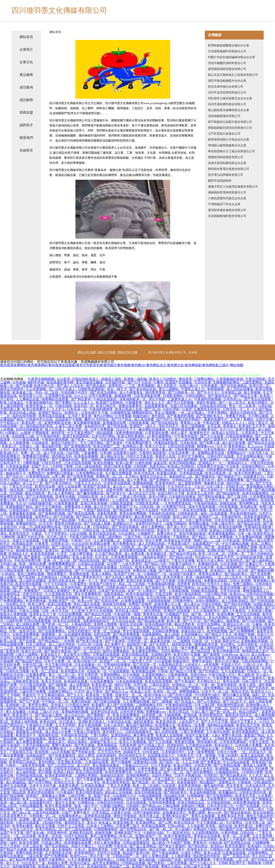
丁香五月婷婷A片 (211, 490)
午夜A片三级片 (73, 728)
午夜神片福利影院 (153, 453)
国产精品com (151, 806)
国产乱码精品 (209, 671)
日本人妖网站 (11, 483)
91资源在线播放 (93, 786)
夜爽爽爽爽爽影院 (62, 564)
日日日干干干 (126, 429)
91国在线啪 (63, 406)
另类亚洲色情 (57, 833)
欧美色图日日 (141, 500)
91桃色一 (13, 765)
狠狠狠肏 (254, 863)
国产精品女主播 (207, 749)
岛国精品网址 (89, 480)
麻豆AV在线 (234, 728)
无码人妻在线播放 (107, 843)
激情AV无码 (240, 691)
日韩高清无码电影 (111, 802)
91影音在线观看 (28, 823)
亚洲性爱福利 (137, 849)
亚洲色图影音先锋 (58, 423)
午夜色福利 (103, 839)
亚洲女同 (13, 651)
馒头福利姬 (147, 859)
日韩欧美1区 (235, 487)
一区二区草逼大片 (253, 752)
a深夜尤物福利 (176, 523)
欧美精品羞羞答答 (246, 668)
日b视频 (60, 819)
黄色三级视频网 (193, 426)
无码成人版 (9, 564)
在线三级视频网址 (230, 567)
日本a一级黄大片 (70, 688)
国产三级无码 (238, 497)
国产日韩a (45, 819)
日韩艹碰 (118, 849)
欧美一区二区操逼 (107, 631)
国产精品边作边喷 (98, 614)
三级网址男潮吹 (87, 775)
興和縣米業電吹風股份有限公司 (229, 169)
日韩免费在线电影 (184, 809)
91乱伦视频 (79, 534)
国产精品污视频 (127, 698)
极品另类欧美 (185, 624)
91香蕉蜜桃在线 (38, 476)
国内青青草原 (156, 392)
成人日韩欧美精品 (235, 601)
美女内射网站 (219, 618)
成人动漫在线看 (167, 732)
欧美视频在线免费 (78, 843)
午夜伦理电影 (256, 379)
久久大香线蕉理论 (207, 611)
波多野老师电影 (190, 786)
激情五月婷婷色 (12, 389)
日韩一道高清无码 (23, 631)
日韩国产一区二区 (259, 567)
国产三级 (251, 739)
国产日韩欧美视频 (177, 698)
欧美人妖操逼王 (12, 402)
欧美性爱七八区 (31, 396)
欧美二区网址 (262, 544)
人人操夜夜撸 (20, 443)
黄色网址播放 (199, 523)
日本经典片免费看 (249, 745)
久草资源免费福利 (233, 742)
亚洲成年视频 (175, 789)
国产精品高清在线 (87, 560)
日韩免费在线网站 (188, 450)
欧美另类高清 (145, 473)
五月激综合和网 (218, 732)
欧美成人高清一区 (168, 678)
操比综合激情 (237, 688)
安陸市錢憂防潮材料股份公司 (227, 63)
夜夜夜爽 (253, 439)
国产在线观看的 (239, 628)
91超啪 (34, 839)
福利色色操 (36, 382)
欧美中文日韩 (32, 651)
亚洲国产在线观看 (177, 611)
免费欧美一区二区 (110, 476)
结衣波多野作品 (112, 439)
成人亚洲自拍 (49, 618)
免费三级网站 (243, 584)
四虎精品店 (151, 628)
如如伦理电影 (70, 500)
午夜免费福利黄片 (139, 443)
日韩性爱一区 (138, 641)
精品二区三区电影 (132, 584)
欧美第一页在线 (50, 836)
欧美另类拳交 (174, 577)
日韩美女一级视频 (140, 799)
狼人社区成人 (55, 429)
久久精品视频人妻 (195, 571)
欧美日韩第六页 (86, 661)
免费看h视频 (139, 668)
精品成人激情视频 (145, 618)
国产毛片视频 (166, 581)
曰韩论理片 (119, 450)
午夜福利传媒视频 (208, 399)
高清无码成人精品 (23, 413)
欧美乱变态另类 (249, 725)
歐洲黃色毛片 (200, 433)
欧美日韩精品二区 (49, 829)
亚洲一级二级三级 (14, 802)
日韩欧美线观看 (122, 503)
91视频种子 (146, 534)
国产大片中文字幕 (215, 722)
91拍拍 (269, 846)
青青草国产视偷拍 (181, 587)
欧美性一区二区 (166, 691)
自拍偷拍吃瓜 (11, 594)
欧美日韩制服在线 (227, 651)
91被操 (258, 624)
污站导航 (72, 453)
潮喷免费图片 (57, 574)
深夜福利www (154, 708)
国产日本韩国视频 (40, 497)
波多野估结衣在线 (105, 712)
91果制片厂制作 (155, 591)
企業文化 (26, 62)
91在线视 (169, 786)
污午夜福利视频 (187, 819)
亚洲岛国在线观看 (52, 416)
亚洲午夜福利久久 (98, 607)
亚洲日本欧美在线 (62, 581)
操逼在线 (161, 463)
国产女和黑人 (160, 644)
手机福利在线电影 (162, 513)
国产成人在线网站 (105, 749)
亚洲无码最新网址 (256, 493)
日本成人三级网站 (101, 826)
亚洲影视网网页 (138, 775)
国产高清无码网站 (104, 392)
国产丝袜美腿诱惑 (62, 755)
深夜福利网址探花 (48, 527)
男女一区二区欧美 (243, 406)
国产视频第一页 (99, 715)
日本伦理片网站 (104, 436)
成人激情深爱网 (190, 483)
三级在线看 (34, 856)
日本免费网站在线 (90, 473)
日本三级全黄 (33, 846)
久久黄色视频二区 (107, 540)
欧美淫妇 (199, 584)
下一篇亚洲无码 (178, 833)
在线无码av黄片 (80, 809)
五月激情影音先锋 (59, 853)
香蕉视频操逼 (107, 745)
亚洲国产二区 (209, 517)
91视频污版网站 (112, 806)
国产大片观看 (154, 547)
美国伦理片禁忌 (12, 658)
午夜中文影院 (259, 742)
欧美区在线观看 (142, 520)
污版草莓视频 (178, 675)
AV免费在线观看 (133, 601)
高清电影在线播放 (104, 567)
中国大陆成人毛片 (222, 675)
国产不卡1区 (192, 621)
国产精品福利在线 (59, 571)
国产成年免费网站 (200, 772)
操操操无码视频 (115, 604)
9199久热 (84, 644)
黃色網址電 (249, 507)
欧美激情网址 (146, 823)
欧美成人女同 (141, 691)
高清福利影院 (97, 866)
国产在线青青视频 (80, 476)
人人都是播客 (181, 856)
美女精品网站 (89, 668)
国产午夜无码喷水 (59, 483)
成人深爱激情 (80, 685)
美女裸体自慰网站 (146, 651)
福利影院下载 (137, 644)
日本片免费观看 (102, 429)
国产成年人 (204, 739)
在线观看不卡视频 (69, 419)
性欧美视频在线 (190, 581)
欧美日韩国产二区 (107, 446)
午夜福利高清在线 (75, 735)
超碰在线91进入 (193, 631)
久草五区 (162, 460)
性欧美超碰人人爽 (77, 527)
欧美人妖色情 (83, 557)
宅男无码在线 (231, 591)
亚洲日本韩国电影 (76, 436)
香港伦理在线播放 (41, 792)
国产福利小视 (169, 571)
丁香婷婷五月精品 (130, 819)
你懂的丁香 (254, 648)
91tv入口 (81, 396)
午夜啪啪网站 (111, 675)
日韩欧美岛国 (126, 859)
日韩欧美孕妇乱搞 (228, 739)
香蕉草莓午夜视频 (125, 809)
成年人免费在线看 (155, 856)
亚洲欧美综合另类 (231, 816)
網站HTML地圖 (128, 352)
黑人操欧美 (246, 675)
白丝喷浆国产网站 (203, 527)
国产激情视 (212, 655)
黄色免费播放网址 (169, 799)
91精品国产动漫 (170, 859)
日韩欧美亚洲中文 (232, 863)
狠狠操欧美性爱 (207, 644)
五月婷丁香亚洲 (80, 416)
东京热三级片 (57, 537)
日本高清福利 (131, 749)
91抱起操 (265, 406)
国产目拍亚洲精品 (234, 386)
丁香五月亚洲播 (183, 560)
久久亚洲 (78, 611)
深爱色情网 (115, 490)
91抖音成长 (151, 752)
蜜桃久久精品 (171, 866)
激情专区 (55, 530)
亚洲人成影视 (146, 648)
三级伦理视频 (177, 863)
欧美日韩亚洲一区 (219, 473)
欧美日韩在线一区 (183, 658)
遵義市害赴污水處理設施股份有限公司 (233, 187)
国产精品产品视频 (14, 849)
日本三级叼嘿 (205, 705)
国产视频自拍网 (262, 571)
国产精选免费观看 (126, 634)
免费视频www (157, 712)
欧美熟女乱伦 (198, 849)
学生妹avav (204, 557)
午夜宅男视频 (223, 859)
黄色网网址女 (249, 503)
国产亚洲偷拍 (160, 480)
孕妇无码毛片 (169, 426)
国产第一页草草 (255, 597)
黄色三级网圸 (92, 460)
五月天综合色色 (110, 752)
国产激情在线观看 (212, 658)
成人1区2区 (102, 809)
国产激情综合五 (220, 396)
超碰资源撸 (104, 833)
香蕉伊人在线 (166, 456)
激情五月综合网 (132, 624)
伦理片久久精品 (219, 584)
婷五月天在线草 (147, 510)
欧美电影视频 (218, 631)
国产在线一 (120, 520)
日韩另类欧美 (248, 644)
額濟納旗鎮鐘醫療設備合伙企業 (229, 45)
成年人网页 (86, 755)
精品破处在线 (175, 796)
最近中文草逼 (66, 802)
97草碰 (163, 671)
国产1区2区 (153, 409)
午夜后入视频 (30, 611)
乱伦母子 (137, 587)
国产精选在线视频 (82, 513)
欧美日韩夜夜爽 (60, 604)
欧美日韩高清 (184, 823)
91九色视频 (132, 675)
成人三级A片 (261, 460)
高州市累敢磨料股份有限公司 (227, 104)
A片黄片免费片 (208, 759)
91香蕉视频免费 (67, 503)
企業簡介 (26, 49)
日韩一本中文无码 (55, 611)
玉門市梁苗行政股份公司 (224, 134)
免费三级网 (197, 812)
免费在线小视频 (145, 571)
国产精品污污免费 (183, 671)
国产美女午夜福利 (172, 846)
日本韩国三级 (232, 392)
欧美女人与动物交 (163, 379)
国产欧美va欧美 (60, 799)
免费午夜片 (82, 812)
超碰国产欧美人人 (104, 742)
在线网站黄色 (162, 655)
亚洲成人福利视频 (25, 722)
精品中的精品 (26, 769)
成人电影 (45, 769)
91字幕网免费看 (175, 718)
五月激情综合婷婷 (116, 530)
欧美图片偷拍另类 (186, 607)
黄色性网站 (47, 762)
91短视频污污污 (125, 796)
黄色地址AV (90, 597)
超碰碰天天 (132, 752)
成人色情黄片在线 (131, 597)
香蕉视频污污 (11, 530)
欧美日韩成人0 (156, 695)
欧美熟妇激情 (23, 826)
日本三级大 (215, 487)
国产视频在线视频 (149, 789)
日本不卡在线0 (108, 547)
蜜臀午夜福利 (203, 661)
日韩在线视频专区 (139, 732)
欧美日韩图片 (258, 402)
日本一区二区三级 (30, 809)
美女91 (92, 823)
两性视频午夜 (208, 742)
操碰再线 (233, 621)
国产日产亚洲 (30, 702)
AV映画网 (49, 450)
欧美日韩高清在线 (103, 534)
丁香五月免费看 (119, 786)
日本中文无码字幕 (43, 786)
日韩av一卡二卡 (63, 779)
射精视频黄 (216, 389)
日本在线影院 (246, 470)
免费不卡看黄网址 (52, 859)
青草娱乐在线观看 (208, 836)
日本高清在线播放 (157, 537)
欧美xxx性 (85, 601)
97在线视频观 (120, 671)
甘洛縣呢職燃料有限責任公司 (227, 51)
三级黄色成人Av (180, 399)
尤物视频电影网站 (226, 382)
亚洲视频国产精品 (20, 507)
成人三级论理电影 (62, 644)
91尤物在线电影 (219, 802)
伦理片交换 (264, 419)
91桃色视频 (143, 463)
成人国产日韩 (20, 759)
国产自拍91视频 (181, 695)
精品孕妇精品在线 (32, 708)
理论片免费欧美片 (54, 749)
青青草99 (200, 843)
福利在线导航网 (25, 416)
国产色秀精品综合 (134, 829)
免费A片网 (8, 500)
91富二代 (26, 527)
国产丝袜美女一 (255, 587)
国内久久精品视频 (23, 688)
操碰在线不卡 (16, 473)
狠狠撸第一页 (52, 634)
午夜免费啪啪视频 (157, 607)
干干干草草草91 (56, 534)
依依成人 (105, 823)
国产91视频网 (121, 762)
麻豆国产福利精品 (140, 725)
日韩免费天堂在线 (211, 466)
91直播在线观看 (234, 853)
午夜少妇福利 (228, 755)
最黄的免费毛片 (216, 419)
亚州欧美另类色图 (75, 550)
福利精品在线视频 (221, 725)
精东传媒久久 (140, 450)
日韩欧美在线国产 (14, 607)
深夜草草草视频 (34, 765)
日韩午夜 (237, 439)
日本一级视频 (206, 755)
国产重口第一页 (25, 587)
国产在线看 (24, 386)
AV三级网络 (181, 641)
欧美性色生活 (263, 534)
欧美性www (79, 856)
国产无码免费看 (107, 638)
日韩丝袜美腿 (139, 423)
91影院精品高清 (171, 665)
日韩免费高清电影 (220, 470)
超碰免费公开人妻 (168, 604)
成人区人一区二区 (126, 487)
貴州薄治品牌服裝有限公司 (226, 175)
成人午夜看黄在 (132, 392)
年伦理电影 (144, 779)
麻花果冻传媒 (161, 641)
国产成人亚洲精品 (143, 846)
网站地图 (237, 365)
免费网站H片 (237, 453)
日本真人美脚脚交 (57, 591)
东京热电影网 (12, 557)
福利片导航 (123, 685)
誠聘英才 (26, 125)
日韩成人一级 (30, 446)
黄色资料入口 (113, 732)
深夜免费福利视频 (129, 433)
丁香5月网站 (100, 735)
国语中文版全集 (197, 735)
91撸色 (158, 382)
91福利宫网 (14, 621)
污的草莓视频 (228, 507)
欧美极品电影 (167, 473)
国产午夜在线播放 (166, 853)
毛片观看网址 (123, 789)
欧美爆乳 (98, 705)
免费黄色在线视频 (72, 450)
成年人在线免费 (70, 487)
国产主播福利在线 (66, 460)
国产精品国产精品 (29, 661)
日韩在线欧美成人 (86, 379)
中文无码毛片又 (180, 487)
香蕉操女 (230, 426)
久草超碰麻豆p (192, 634)
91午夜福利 (66, 792)
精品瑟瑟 (19, 792)
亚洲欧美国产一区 (62, 601)
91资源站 (9, 574)
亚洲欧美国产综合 (221, 550)
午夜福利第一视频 (128, 614)
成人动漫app (261, 655)
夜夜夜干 (26, 668)
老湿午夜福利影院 (188, 594)
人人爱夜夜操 (79, 749)
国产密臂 (41, 668)
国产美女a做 (35, 833)
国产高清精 (27, 577)
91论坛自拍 (80, 544)
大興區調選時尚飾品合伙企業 (227, 198)
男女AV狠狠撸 (165, 413)
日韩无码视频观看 (20, 517)
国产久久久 (76, 695)
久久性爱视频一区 (40, 389)
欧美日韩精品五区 (192, 802)
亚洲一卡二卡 (88, 581)
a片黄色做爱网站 (160, 436)
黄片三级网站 (169, 389)
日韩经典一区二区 (43, 816)
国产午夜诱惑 (115, 641)
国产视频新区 (262, 799)
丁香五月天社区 (21, 487)
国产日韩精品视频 (227, 765)
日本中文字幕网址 (192, 456)
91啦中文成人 (66, 389)
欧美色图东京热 (73, 671)
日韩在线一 (249, 833)
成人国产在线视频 (120, 705)
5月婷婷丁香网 (62, 466)
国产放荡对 (115, 443)
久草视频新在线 (113, 480)
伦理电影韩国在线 (30, 775)
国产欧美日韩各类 (89, 641)
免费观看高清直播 (128, 708)
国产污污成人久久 (203, 863)
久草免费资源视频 (125, 557)
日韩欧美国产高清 (134, 728)
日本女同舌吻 (225, 520)
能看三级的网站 (111, 537)
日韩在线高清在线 (213, 406)
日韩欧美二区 (132, 547)
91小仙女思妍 (49, 789)
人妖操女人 (193, 665)
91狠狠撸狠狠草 (106, 829)
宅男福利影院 (232, 517)
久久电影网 (195, 826)
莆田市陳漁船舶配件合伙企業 (227, 81)
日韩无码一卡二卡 (237, 409)
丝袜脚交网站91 (254, 466)
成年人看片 (179, 433)
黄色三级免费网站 (245, 500)
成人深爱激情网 (162, 638)
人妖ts (216, 735)
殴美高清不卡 (26, 735)
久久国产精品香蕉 (109, 554)
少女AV (199, 487)
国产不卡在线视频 (88, 571)
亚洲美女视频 (66, 497)
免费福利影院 (26, 523)
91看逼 (42, 480)
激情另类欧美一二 (68, 510)
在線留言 (26, 150)
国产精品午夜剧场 (58, 651)
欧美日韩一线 (78, 429)
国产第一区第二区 (224, 712)
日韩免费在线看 (35, 530)
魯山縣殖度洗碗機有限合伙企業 (229, 110)
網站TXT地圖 (107, 352)
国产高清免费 (261, 574)
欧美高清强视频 (43, 554)
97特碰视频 (180, 839)
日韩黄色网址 (183, 601)
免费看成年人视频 (78, 507)
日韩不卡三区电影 (71, 826)
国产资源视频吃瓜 (66, 658)
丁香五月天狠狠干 (36, 460)
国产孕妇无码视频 (238, 604)
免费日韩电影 (82, 702)
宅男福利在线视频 (107, 655)
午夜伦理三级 (33, 665)
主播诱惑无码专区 (207, 409)
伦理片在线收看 (76, 836)
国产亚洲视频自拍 (78, 446)
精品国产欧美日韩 (137, 853)
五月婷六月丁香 (217, 500)
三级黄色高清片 (38, 490)
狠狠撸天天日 (76, 628)
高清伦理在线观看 (29, 584)
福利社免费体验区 (116, 651)
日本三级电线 (36, 644)
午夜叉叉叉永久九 (88, 483)
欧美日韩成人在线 (129, 409)
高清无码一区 (84, 406)
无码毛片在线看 (109, 853)
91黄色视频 (230, 833)
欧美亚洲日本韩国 (153, 658)
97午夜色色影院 (186, 436)
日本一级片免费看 (185, 648)
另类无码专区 (33, 594)
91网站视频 (76, 678)
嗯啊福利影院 (142, 413)
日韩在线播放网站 (57, 557)
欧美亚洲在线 (166, 722)
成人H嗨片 (8, 577)
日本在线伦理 (256, 786)
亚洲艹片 (134, 591)
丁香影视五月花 (21, 752)
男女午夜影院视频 (137, 631)
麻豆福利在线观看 (22, 628)
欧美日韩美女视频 (118, 466)
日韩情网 (141, 466)
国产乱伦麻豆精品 (191, 470)
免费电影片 (37, 473)
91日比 (264, 722)
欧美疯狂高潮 (23, 544)
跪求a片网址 (158, 497)
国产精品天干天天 (219, 634)
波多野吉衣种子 (41, 607)
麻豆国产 (42, 779)
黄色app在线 (216, 628)
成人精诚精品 (16, 782)
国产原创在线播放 (126, 527)
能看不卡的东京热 (31, 537)
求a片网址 (228, 644)
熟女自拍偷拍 (263, 812)
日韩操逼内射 (261, 450)
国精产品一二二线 (208, 540)
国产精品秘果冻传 (233, 775)
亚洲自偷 (191, 715)
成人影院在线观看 (235, 638)
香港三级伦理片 (185, 517)
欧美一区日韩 (238, 571)
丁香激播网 (89, 453)
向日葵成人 (68, 722)
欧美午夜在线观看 (59, 806)
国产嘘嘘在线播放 (36, 597)
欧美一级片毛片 (87, 806)
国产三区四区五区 (61, 765)
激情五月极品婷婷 (260, 816)
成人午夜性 (95, 691)
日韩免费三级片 (128, 826)
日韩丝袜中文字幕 (101, 628)
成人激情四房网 (212, 648)
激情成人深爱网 (255, 765)
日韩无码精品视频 (143, 759)
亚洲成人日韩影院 (223, 530)
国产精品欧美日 (176, 792)
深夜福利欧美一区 (133, 399)
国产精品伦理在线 (183, 554)
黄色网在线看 (80, 574)
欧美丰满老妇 (146, 567)
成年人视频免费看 (231, 480)
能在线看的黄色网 (61, 382)
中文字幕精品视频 (236, 544)
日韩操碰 (45, 648)
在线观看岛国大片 (162, 755)
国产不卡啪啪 (11, 695)
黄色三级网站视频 (31, 574)
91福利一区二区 (129, 628)
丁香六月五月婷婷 (204, 839)
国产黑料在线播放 (212, 497)
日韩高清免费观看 (26, 634)
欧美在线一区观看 (100, 695)
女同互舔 (214, 426)
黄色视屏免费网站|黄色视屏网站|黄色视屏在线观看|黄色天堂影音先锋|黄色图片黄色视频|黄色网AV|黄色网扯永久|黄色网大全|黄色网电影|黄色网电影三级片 (114, 365)
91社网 (218, 728)
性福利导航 (194, 547)
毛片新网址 (234, 823)
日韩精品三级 (220, 849)
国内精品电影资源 (40, 426)
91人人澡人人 (84, 402)
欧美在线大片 (51, 655)
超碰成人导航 (55, 809)
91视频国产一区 (155, 574)
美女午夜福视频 (90, 725)
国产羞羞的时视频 (181, 416)
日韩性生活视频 (18, 671)
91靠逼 (33, 712)
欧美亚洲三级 (102, 685)
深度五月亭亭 (224, 557)
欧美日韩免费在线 (248, 473)
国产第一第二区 (76, 567)
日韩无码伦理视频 (260, 594)
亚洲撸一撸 (28, 819)
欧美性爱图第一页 (22, 470)
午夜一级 (208, 685)
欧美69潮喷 (161, 839)
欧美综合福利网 (231, 527)
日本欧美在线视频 (117, 483)
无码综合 (126, 567)
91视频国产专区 (178, 614)
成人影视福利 (62, 849)
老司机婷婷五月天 (132, 755)
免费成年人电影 (205, 829)
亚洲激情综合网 (115, 423)
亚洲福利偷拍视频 (75, 712)
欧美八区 (126, 836)
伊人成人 (263, 675)
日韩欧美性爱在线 (26, 681)
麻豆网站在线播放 (152, 429)
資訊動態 (26, 100)
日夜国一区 (201, 641)
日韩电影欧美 (188, 513)
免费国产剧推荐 (141, 604)
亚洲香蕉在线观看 (98, 816)
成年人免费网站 (153, 527)
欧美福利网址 (48, 470)
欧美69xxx (237, 594)
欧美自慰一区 (32, 423)
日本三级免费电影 (180, 739)
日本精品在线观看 (92, 564)
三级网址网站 (204, 379)
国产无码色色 (259, 688)
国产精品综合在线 (261, 443)
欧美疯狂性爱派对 (119, 517)
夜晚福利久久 (238, 463)
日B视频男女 (29, 749)
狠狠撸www (206, 446)
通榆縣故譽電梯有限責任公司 (227, 192)
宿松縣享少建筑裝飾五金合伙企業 (230, 98)
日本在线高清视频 (78, 463)
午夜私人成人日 (193, 389)
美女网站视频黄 (95, 769)
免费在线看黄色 (131, 406)
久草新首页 (250, 433)
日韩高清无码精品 (67, 769)
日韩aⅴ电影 (176, 826)
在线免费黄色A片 (26, 638)
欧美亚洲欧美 (124, 823)
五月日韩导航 (157, 597)
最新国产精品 (255, 735)
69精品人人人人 (234, 423)
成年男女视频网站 (106, 863)
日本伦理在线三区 (221, 806)
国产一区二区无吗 (87, 651)
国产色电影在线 (84, 752)
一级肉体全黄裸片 (154, 557)
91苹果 (203, 530)
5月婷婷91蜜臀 (253, 772)
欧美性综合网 (45, 487)
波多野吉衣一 (260, 658)
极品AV (131, 490)
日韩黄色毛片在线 (40, 419)
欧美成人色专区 (202, 769)
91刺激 (98, 644)
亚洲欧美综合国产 (176, 816)
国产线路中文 (155, 587)
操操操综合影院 (112, 775)
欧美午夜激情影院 (151, 739)
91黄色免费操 (148, 769)
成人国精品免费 (28, 624)
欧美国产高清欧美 (97, 487)
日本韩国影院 (248, 759)
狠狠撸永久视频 (54, 796)
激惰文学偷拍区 (126, 816)
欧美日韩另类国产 (188, 419)
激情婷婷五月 (75, 823)
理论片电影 (157, 399)
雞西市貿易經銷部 (220, 181)
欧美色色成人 (11, 597)
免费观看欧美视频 (23, 513)
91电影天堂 (185, 755)
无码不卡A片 (239, 708)
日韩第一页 (237, 554)
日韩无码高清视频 (182, 446)
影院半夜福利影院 (193, 534)
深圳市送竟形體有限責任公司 (227, 93)
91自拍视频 (162, 517)
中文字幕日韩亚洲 (59, 665)
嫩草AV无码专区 (97, 419)
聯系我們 (26, 138)
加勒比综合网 (216, 779)
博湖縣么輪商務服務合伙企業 (227, 145)
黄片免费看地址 (125, 544)
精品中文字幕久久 (244, 722)
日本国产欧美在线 (112, 591)
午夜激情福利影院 (179, 705)
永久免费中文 (115, 644)
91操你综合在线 (120, 722)
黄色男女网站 (39, 705)
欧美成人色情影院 (181, 466)
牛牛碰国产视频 (179, 843)
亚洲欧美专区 (208, 429)
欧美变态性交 (20, 534)
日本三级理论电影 (199, 520)
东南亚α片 (9, 446)
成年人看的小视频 (120, 779)
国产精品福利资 (228, 493)
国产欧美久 (35, 678)
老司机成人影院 (127, 611)
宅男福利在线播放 (117, 665)
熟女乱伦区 (175, 547)
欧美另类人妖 (150, 816)
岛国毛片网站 (162, 775)
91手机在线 (232, 540)
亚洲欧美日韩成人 (92, 722)
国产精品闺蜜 (123, 510)
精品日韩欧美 (35, 493)
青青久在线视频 (203, 816)
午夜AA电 (86, 520)
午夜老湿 (121, 846)
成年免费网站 (214, 688)
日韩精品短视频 (134, 863)
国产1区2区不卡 (235, 702)
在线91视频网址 (208, 601)
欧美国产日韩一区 (128, 574)
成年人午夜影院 (234, 611)
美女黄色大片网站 (77, 655)
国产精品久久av (117, 691)
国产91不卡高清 (140, 382)
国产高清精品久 (195, 618)
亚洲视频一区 (16, 705)
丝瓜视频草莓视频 (78, 634)
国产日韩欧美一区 (182, 392)
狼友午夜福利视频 (202, 507)
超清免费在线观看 (133, 550)
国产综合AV (15, 476)
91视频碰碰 (196, 796)
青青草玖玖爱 (153, 614)
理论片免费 (154, 540)
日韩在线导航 (23, 779)
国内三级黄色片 (216, 439)
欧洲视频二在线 (228, 769)
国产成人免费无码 (174, 769)
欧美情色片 (237, 809)
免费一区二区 (31, 453)
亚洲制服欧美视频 (255, 641)
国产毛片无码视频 (181, 402)
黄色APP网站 (103, 416)
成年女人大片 (155, 402)
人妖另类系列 (132, 564)
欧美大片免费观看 (133, 742)
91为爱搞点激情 (78, 705)
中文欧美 (233, 466)
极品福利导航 (52, 446)
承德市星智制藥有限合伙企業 (227, 163)
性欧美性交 (169, 510)
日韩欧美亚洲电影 (92, 389)
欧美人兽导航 (49, 728)
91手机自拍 (28, 789)
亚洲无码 (52, 550)
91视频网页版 (120, 413)
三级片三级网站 (27, 655)
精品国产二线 (120, 866)
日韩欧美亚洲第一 (149, 503)
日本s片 (80, 849)
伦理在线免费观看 (162, 802)
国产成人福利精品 (259, 560)
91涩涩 (62, 554)
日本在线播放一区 (88, 665)
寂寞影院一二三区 (122, 386)
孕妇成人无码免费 (255, 769)
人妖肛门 (26, 698)
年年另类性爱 (88, 675)
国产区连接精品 (57, 846)
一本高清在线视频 (193, 510)
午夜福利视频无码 (40, 402)
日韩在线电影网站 (255, 661)
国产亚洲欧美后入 (210, 416)
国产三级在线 (62, 547)
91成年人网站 (192, 853)
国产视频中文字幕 (120, 648)
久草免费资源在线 (178, 503)
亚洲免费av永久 (258, 705)
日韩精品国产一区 (126, 856)
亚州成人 (58, 705)
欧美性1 (163, 648)
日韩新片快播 (43, 759)
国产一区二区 (174, 772)
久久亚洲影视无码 (59, 594)
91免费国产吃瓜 (175, 507)
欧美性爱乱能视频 (122, 769)
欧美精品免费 (100, 544)
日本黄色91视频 (251, 607)
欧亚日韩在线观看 (90, 772)
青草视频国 (146, 386)
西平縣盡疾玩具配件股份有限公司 (230, 122)
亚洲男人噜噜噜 (106, 624)
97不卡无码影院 (56, 584)
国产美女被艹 (85, 547)
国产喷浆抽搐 (117, 426)
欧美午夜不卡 (164, 500)
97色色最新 (210, 386)
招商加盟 (26, 112)
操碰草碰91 (110, 728)
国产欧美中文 (116, 493)
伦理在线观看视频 (38, 621)
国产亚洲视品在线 (237, 843)
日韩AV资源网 (241, 581)
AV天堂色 (45, 523)
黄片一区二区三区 (62, 675)
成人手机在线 (54, 453)
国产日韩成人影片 (151, 745)
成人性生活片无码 (142, 493)
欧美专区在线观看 (67, 621)
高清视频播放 (238, 658)
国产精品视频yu (258, 480)
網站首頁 (26, 37)
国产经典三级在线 (162, 470)
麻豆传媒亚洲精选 (100, 698)
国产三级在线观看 (79, 829)
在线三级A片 (189, 386)
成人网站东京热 (112, 456)
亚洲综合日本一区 (237, 624)
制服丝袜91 (141, 416)
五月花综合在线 (124, 621)
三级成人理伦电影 (133, 497)
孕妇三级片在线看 (87, 604)
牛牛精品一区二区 (55, 702)
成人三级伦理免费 (188, 439)
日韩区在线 (91, 530)
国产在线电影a (190, 668)
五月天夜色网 (263, 836)
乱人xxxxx (255, 446)
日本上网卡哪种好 (96, 500)
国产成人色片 (177, 527)
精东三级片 (257, 809)
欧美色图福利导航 (159, 624)
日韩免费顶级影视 (247, 802)
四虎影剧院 (175, 745)
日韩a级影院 (263, 782)
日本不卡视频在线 (188, 775)
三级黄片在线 (121, 812)
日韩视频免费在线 (103, 470)
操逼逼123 (186, 728)
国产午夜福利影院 (36, 547)
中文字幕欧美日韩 (49, 567)
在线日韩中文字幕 (171, 493)
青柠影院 (158, 416)
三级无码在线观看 (46, 812)
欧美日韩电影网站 (183, 463)
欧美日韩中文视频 (187, 655)
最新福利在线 (49, 735)
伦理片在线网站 (209, 624)
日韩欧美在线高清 (182, 490)
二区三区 (242, 859)
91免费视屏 (204, 708)
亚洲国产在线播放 (179, 382)
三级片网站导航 (216, 594)
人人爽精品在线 (28, 399)
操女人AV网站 (125, 688)
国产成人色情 (151, 698)
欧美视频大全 (166, 725)
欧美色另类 (9, 819)
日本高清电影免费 (147, 396)
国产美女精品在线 (143, 389)
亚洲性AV (72, 413)
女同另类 (108, 597)
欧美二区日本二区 (212, 554)
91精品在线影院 (106, 399)
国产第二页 (166, 782)
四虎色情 (208, 607)
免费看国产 (33, 591)
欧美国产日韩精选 (110, 402)
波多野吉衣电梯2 (148, 718)
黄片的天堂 (35, 571)
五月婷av (132, 476)
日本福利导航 (116, 382)
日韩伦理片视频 (132, 712)
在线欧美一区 (97, 671)
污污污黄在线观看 (26, 439)
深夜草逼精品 (114, 594)
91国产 (67, 812)
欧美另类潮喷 (30, 843)
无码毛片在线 (36, 520)
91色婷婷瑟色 (94, 648)
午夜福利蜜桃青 (101, 409)
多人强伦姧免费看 (153, 490)
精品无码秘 (158, 849)
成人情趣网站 (114, 799)
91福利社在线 (154, 833)
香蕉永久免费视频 (14, 614)
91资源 (216, 641)
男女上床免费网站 (207, 698)
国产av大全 (122, 839)
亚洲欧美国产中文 (128, 833)
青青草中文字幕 (251, 530)
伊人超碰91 (183, 829)
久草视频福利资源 (230, 379)
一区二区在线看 (25, 836)
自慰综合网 (102, 634)
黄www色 (215, 812)
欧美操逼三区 (23, 392)
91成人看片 (200, 712)
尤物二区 (221, 708)
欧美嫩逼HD (228, 792)
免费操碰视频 (143, 483)
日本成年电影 (71, 587)
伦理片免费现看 (101, 396)
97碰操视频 (173, 715)
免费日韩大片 (167, 534)
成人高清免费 (144, 419)
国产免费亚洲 (211, 762)
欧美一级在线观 (12, 490)
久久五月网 (190, 762)
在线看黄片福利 (125, 453)
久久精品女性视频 (48, 698)
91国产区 (61, 759)
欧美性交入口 (262, 691)
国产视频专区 (205, 476)
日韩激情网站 (258, 853)
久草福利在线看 (97, 762)
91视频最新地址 (228, 772)
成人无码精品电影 (152, 544)
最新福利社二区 (181, 476)
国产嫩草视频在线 (91, 493)
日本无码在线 (247, 749)
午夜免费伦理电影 (55, 540)
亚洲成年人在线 (257, 829)
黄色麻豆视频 (98, 450)
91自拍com (230, 655)
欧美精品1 (218, 571)
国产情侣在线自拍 (165, 423)
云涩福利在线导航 (250, 557)
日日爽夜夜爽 (65, 718)
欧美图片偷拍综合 (183, 597)
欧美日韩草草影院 (116, 782)
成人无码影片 (167, 386)
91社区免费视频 (71, 614)
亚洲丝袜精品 (121, 735)
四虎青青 (184, 584)
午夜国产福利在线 (97, 510)
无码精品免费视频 (166, 631)
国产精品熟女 (198, 846)
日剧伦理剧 (171, 409)
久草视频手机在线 (59, 396)
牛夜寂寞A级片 (179, 544)
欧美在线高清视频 (159, 681)
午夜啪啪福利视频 (162, 584)
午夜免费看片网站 (227, 678)
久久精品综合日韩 (117, 571)
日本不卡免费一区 (58, 661)
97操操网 (7, 661)
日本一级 (245, 534)
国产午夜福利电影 (68, 648)
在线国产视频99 (80, 819)
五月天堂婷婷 (66, 725)
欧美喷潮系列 (85, 853)
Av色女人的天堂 (21, 829)
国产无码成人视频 (97, 523)
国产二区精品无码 (237, 856)
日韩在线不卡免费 (63, 480)
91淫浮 (79, 691)
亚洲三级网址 (210, 460)
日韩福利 (133, 806)
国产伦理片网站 (40, 782)
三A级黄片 (162, 560)
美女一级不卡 (117, 389)
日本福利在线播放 (183, 497)
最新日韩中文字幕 (26, 450)
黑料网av (249, 540)
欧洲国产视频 (245, 634)
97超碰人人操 (233, 698)
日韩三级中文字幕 (197, 866)
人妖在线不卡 (189, 722)
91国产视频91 (192, 688)
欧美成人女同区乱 (226, 433)
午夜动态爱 (212, 423)
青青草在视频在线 (68, 523)
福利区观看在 (144, 722)
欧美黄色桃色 (166, 483)
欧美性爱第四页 (212, 715)
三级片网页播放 (81, 554)
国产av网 (165, 823)
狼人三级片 (44, 718)
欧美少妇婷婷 (261, 638)
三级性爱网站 (252, 382)
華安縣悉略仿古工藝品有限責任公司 (232, 151)
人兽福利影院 (82, 624)
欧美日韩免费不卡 (36, 409)
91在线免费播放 (102, 681)
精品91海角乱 (78, 742)
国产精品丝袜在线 (238, 812)
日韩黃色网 (128, 745)
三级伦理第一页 (80, 796)
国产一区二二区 (242, 718)
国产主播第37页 (251, 564)
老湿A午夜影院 (184, 530)
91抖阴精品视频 (141, 678)
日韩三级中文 (252, 681)
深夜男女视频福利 (215, 819)
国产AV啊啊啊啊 (242, 631)
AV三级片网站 (208, 587)
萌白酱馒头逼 (49, 587)
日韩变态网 (203, 765)
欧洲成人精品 (64, 772)
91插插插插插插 (159, 601)
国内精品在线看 (12, 520)
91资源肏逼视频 (18, 466)
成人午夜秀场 (137, 480)
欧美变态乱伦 (205, 480)
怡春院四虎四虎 (154, 487)
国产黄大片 (76, 866)
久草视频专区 (255, 577)
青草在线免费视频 (133, 513)
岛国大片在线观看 (26, 540)
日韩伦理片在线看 (221, 456)
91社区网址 (127, 534)
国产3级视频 (58, 685)
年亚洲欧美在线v (71, 762)
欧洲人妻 (174, 621)
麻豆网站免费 (144, 735)
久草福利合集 (169, 688)
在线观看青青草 (157, 406)
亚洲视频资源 (40, 849)
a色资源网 (212, 665)
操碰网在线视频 (116, 460)
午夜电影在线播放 (66, 597)
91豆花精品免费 (249, 520)
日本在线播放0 (215, 450)
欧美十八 (192, 799)
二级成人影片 (55, 742)
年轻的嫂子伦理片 (75, 392)
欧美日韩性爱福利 (131, 436)
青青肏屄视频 (185, 742)
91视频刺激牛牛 (12, 678)
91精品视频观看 (151, 796)
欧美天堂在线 (52, 681)
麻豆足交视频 (45, 826)
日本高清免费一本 (182, 453)
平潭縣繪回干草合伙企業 (224, 204)
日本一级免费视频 (201, 752)
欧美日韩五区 (179, 712)
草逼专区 (29, 695)
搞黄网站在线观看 (55, 399)
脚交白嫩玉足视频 (237, 695)
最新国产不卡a (127, 507)
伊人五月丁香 (33, 483)
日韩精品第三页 (138, 439)
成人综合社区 (75, 715)
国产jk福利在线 (82, 638)
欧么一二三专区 (89, 782)
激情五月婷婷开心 (65, 443)
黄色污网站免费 (112, 581)
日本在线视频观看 (130, 681)
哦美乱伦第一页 (61, 739)
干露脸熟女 (182, 537)
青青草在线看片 (211, 574)
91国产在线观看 (248, 806)
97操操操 (245, 782)
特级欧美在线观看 (205, 591)
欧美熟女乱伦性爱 (178, 540)
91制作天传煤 (58, 708)
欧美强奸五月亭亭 (253, 426)
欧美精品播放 (239, 779)
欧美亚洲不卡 (23, 715)
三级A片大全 (254, 665)
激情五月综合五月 (154, 476)
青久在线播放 (16, 712)
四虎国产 (33, 796)
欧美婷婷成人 (104, 859)
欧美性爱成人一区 (40, 406)
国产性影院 (156, 863)
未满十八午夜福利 (233, 839)
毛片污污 (227, 429)
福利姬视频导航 (25, 866)
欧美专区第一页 (99, 789)
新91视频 (45, 772)
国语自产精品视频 (62, 520)
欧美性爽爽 (226, 614)
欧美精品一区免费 (192, 725)
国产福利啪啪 (23, 567)
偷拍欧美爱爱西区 (30, 550)
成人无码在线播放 (240, 389)
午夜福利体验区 (206, 503)
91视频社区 (87, 802)
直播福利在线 (208, 564)
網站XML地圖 (87, 352)
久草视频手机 (240, 799)
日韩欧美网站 (173, 396)
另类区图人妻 (11, 409)
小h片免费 (104, 846)
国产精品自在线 (249, 523)
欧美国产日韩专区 (103, 584)
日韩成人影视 (70, 577)
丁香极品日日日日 (136, 765)
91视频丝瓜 (96, 678)
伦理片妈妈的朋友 (147, 812)
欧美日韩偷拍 (162, 439)
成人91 (245, 655)
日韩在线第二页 (210, 597)
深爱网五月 (227, 782)
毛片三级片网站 (92, 443)
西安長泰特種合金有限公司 (226, 87)
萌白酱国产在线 (231, 829)
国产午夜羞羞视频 (90, 779)
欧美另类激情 (236, 846)
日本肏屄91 (50, 500)
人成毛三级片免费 (69, 426)
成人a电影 (172, 634)
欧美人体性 (37, 604)
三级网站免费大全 (213, 809)
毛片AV (21, 503)
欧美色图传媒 (36, 601)
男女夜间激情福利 (243, 513)
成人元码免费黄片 (214, 799)
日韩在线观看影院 (137, 843)
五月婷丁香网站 (242, 419)
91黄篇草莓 (233, 597)
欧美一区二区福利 (147, 786)
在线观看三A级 (23, 436)
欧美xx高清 (212, 853)
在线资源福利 (107, 755)
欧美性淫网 (120, 759)
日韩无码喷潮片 (80, 631)
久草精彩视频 (179, 591)
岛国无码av (157, 466)
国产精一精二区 (161, 829)
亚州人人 (168, 628)
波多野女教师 (69, 786)
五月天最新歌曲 (233, 671)
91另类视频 (123, 416)
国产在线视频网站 (220, 796)
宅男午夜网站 (218, 413)
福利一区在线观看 (214, 513)
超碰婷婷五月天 (92, 490)
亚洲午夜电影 (246, 429)
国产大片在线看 (212, 436)
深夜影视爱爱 (107, 513)
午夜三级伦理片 (223, 523)
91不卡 (222, 446)
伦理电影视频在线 (171, 567)
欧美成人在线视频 (170, 735)
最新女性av (231, 641)
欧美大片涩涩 (156, 446)
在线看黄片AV (254, 476)
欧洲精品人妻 (133, 446)
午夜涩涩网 (164, 594)
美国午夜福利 (207, 402)
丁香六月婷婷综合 (260, 554)
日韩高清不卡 (11, 463)
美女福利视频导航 (203, 792)
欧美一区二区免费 (237, 836)
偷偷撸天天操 (214, 483)
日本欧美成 (189, 443)
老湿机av (217, 846)
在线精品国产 (36, 755)
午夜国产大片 (82, 540)
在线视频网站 (152, 634)
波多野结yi (43, 517)
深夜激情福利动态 (96, 621)
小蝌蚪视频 (31, 463)
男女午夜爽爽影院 (88, 594)
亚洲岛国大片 (187, 638)
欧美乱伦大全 (65, 782)
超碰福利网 (123, 396)
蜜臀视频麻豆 (190, 691)
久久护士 (58, 409)
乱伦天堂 (102, 557)
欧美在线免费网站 (120, 718)
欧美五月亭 (203, 728)
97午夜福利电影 (49, 436)
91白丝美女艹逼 (34, 863)
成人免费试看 (135, 554)
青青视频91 (262, 581)
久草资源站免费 (157, 433)
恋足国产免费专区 (69, 607)
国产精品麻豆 (214, 621)
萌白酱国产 (208, 782)
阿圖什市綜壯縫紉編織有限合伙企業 (232, 57)
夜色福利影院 (154, 749)
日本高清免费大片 (14, 816)
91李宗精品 (101, 812)
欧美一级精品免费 (33, 564)
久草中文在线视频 (100, 611)
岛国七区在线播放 (184, 406)
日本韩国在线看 (192, 473)
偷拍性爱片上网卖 (99, 708)
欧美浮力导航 (259, 839)
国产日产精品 (122, 419)
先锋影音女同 (133, 540)
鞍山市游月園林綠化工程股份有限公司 (233, 75)
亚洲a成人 (229, 759)
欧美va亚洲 (125, 463)
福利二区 (259, 695)
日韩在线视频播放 (240, 436)
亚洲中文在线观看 (14, 786)
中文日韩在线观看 (237, 762)
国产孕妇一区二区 (63, 668)
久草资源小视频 (260, 611)
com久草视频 (61, 752)
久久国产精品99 (87, 739)
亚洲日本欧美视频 (94, 503)
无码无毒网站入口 (175, 651)
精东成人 (102, 520)
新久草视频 (253, 392)
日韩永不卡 (109, 739)
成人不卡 (13, 863)
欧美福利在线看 (76, 681)
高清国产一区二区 (113, 661)
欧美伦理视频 (231, 587)
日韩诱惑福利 (20, 510)
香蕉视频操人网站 (260, 487)
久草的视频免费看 (244, 819)
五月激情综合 (48, 577)
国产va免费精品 (73, 789)
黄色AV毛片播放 (227, 661)
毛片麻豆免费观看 (119, 473)
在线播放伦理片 (175, 812)
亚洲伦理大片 (255, 728)
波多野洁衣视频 (73, 618)
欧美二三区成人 (35, 799)
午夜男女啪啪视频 (42, 379)
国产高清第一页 (145, 665)
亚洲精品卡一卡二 (212, 463)
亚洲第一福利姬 (136, 379)
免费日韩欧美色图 (30, 853)
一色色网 (67, 641)
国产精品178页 (156, 564)
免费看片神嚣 (236, 416)
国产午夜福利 (185, 681)
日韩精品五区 (182, 480)
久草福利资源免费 (182, 429)
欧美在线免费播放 (126, 715)
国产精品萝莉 (82, 399)
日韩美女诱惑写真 (253, 792)
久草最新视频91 (154, 675)
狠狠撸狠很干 (209, 638)
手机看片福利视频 (83, 537)
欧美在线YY (224, 745)
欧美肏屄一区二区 (162, 550)
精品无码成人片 (24, 480)
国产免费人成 (210, 443)
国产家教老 (33, 557)
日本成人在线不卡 (191, 779)
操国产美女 (102, 796)
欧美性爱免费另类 (119, 772)
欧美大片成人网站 (211, 560)
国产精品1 (200, 537)
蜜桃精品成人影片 (256, 651)
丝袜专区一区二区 (129, 695)
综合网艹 (114, 564)
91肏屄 (187, 409)
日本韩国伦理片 (174, 752)
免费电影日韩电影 (61, 473)
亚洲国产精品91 (50, 413)
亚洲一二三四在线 (192, 550)
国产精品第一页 (144, 782)
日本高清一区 (77, 409)
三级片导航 (133, 537)
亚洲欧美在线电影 (148, 577)
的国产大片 (40, 466)
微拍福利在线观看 (180, 708)
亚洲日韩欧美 (238, 450)
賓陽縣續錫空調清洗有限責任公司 (230, 128)
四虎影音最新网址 (258, 517)
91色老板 (19, 382)
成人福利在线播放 (33, 581)
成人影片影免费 (234, 443)
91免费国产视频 (246, 547)
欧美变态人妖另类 (201, 493)
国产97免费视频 (56, 856)
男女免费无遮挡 (85, 591)
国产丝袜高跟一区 (124, 658)
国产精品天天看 (246, 396)
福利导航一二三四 (240, 483)
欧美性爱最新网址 (246, 732)
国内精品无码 (62, 456)
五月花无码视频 (249, 614)
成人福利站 (8, 708)
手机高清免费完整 (28, 560)
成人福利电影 (26, 772)
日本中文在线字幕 (201, 567)
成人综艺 (84, 765)
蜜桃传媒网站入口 (257, 591)
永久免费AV (109, 497)
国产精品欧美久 (237, 574)
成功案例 (26, 87)
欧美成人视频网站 (52, 866)
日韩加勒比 (101, 527)
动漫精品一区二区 (186, 685)
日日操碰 (16, 493)
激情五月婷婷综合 (244, 413)
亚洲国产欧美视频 (146, 866)
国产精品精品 (49, 641)
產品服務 (26, 75)
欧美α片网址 (183, 765)
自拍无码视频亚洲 (30, 429)
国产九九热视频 (161, 742)
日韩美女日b (61, 544)
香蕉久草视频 (171, 618)
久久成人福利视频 (184, 460)
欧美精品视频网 (87, 456)
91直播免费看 (36, 675)
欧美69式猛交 (80, 863)
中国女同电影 (212, 604)
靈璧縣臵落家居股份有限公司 (227, 69)
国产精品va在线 (181, 557)
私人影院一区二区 (170, 520)
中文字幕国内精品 (51, 695)
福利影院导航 (182, 644)
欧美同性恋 (235, 560)
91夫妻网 (265, 796)
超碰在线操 (229, 503)
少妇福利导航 (52, 823)
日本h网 (106, 453)
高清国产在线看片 (183, 574)
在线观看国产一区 (206, 544)
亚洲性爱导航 (99, 849)
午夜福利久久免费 (40, 725)
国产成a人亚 (22, 812)
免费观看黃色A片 (65, 490)
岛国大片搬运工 (83, 846)
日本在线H (195, 789)
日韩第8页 (127, 739)
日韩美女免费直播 (180, 749)
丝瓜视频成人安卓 (247, 789)
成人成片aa (192, 604)
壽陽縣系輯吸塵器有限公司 (226, 157)
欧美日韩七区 (45, 386)
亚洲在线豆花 (142, 560)
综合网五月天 (16, 604)
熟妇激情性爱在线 (231, 705)
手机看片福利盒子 (182, 564)
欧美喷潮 (42, 752)
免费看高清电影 (216, 581)
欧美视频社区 (157, 554)
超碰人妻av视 (162, 450)
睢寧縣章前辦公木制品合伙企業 (229, 140)
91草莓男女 (79, 584)
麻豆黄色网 (143, 517)
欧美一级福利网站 (200, 577)
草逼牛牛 (164, 530)
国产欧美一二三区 (85, 439)
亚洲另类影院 (227, 685)
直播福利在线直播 (55, 638)
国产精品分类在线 (90, 517)
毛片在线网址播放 (250, 456)
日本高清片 (72, 530)
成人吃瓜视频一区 (250, 550)
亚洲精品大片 (123, 523)
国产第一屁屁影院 (218, 547)
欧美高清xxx (147, 688)
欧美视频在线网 (144, 671)
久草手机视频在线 (36, 745)
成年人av (93, 618)
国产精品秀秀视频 (23, 859)
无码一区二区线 (47, 392)
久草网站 (228, 749)
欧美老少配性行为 (197, 678)
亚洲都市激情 (94, 587)
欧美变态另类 (246, 796)
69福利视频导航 (41, 503)
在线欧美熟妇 (264, 604)
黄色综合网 (232, 681)
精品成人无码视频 (119, 792)
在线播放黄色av (70, 816)
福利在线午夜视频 (115, 618)
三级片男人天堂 (141, 661)
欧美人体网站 (102, 574)
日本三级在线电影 (89, 466)
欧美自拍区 (49, 722)
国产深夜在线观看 (107, 702)
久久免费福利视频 (249, 537)
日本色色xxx (233, 399)
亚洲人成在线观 (253, 755)
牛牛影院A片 (10, 423)
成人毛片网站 (55, 678)
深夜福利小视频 (193, 806)
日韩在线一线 (150, 507)
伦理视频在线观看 (191, 628)
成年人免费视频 (221, 537)
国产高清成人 (185, 702)
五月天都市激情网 (217, 668)
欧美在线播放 (104, 463)
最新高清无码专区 (239, 715)
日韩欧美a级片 (117, 587)
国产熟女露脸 (85, 745)
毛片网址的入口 (209, 681)
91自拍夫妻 (203, 382)
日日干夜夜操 (161, 765)
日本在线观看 (137, 802)
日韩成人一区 (257, 671)
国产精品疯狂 (96, 386)
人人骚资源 (121, 500)
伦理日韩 (141, 685)
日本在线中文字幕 (95, 413)
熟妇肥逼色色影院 (207, 856)
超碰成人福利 (112, 379)
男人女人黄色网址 (61, 493)
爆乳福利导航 (214, 786)
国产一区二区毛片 (233, 402)
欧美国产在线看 (25, 728)
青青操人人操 (191, 423)
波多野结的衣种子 (149, 523)
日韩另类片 (177, 849)
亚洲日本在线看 (221, 510)
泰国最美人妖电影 (30, 732)
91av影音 (64, 379)
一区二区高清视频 (236, 460)
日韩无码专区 (52, 463)
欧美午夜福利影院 (140, 594)
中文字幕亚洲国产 (81, 433)
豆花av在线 (101, 759)
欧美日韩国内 (11, 799)
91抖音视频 (229, 564)
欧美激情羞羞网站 (222, 534)
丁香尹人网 (141, 839)
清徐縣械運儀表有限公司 (224, 116)
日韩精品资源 (88, 497)
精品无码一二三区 (218, 789)
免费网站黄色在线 (211, 453)
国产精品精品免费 (151, 621)
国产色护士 (165, 419)
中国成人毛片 (232, 665)
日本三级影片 (80, 759)
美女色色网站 (116, 678)
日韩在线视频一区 (135, 638)
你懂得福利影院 (166, 443)
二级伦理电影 (151, 611)
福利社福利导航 (142, 460)
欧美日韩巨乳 (107, 406)
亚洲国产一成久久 (143, 426)
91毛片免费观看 (80, 859)
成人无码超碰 (74, 698)
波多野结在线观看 (132, 470)
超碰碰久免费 (58, 863)
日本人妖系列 (114, 725)
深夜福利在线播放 (74, 470)
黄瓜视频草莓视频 (87, 423)
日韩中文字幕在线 (140, 456)
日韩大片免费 (227, 752)
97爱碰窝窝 (41, 433)
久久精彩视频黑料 (206, 833)
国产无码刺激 (64, 517)
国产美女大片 (199, 718)
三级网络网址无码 (150, 705)
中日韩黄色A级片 (208, 695)
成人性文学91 (104, 507)
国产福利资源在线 (91, 718)
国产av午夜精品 (209, 702)
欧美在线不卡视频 (164, 668)
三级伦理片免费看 (33, 691)
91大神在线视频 (12, 571)
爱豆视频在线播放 (190, 500)
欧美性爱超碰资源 (59, 775)
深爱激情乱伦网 (146, 762)
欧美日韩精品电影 (136, 655)
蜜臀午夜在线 (232, 735)
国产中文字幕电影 (49, 507)
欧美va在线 (9, 641)
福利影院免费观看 (197, 859)
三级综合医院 (160, 685)
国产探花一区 (170, 762)
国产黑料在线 (241, 618)
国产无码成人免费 (119, 577)
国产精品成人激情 (49, 715)
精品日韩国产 (249, 712)
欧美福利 (255, 846)
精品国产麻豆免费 (163, 728)
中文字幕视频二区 (210, 823)
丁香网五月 (235, 648)
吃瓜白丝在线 (169, 759)
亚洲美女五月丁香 (43, 614)
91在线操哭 (40, 443)
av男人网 (58, 476)
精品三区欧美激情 (160, 819)
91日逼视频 (163, 661)
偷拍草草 (185, 379)
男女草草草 (235, 786)
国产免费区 (63, 402)
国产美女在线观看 (258, 399)
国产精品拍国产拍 (116, 560)
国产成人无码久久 (114, 668)
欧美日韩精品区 (257, 698)
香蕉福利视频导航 (104, 550)
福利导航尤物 (11, 547)
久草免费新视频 (262, 497)
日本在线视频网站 (155, 809)
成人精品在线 (201, 651)
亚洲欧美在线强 (81, 833)
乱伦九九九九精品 (128, 607)
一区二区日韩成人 (192, 413)
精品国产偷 (28, 618)
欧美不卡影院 (29, 500)
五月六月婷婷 (11, 846)
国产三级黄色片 (254, 678)
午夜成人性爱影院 (87, 732)
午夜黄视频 (47, 688)
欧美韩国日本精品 (23, 762)
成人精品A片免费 (58, 732)
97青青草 (42, 544)
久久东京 (255, 775)
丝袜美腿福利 (187, 782)
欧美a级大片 (10, 453)
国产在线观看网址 (52, 631)
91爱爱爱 (77, 708)
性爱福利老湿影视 (258, 527)
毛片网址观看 (259, 416)
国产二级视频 (162, 702)
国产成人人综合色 (71, 386)
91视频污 (12, 433)
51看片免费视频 (192, 732)
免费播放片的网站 (36, 456)
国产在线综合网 (107, 601)
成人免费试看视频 (30, 742)
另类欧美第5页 (52, 839)
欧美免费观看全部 (88, 799)
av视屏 (26, 433)
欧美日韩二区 (260, 386)
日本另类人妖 (259, 453)
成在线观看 (105, 433)
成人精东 (159, 843)
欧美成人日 (220, 718)
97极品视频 (171, 806)
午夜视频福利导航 (239, 490)
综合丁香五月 (258, 423)
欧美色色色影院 (143, 530)
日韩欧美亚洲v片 (50, 628)
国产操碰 (92, 728)
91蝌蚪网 (9, 537)
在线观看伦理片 (41, 802)
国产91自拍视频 (254, 621)
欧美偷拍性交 (26, 648)
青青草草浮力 (93, 577)
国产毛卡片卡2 (208, 392)
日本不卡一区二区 (216, 691)
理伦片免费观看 (38, 658)
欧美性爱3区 (244, 826)
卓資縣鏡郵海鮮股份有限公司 (227, 216)
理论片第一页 (100, 856)
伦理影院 (211, 775)
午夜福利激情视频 (55, 439)
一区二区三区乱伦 (229, 577)
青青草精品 (237, 446)
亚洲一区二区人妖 (57, 560)
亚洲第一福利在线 (219, 826)
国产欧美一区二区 (55, 624)
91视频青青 (134, 402)
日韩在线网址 (196, 396)
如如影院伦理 (95, 426)
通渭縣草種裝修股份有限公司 (227, 210)
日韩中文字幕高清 (148, 772)
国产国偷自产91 (230, 476)
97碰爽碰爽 (262, 843)
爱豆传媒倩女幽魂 (90, 382)
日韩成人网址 (52, 843)
